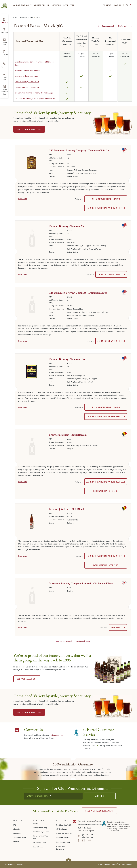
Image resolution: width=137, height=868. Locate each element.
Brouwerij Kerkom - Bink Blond (26, 76)
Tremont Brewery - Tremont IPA (27, 87)
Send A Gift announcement (99, 811)
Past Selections (27, 18)
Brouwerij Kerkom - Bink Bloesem (28, 71)
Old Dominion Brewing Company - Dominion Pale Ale (35, 99)
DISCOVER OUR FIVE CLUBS (29, 129)
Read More (23, 199)
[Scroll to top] (68, 861)
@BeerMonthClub (88, 835)
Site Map (20, 865)
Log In (118, 5)
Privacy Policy (10, 865)
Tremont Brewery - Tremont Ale (27, 82)
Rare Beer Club (118, 628)
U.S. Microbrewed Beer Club (106, 199)
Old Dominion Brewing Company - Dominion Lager (34, 93)
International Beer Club (106, 491)
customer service (56, 735)
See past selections (27, 679)
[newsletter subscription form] (53, 796)
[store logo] (4, 4)
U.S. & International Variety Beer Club (106, 208)
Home (16, 18)
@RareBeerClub (87, 837)
